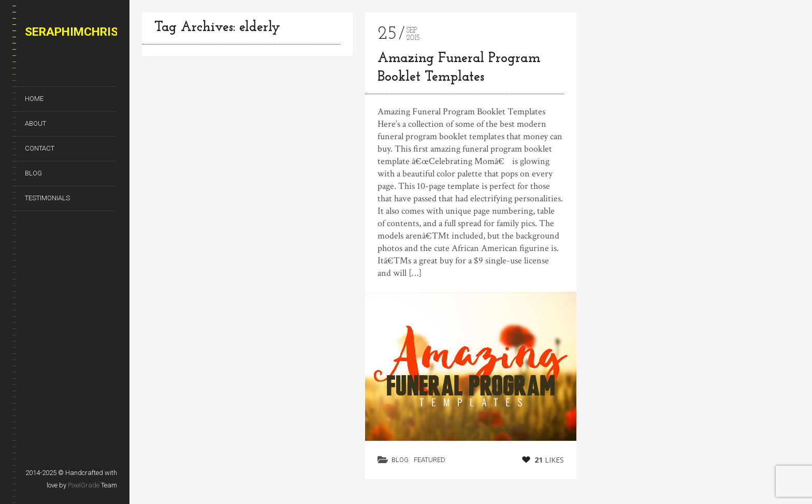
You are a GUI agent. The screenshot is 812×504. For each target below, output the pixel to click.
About (35, 123)
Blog (33, 173)
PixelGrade (84, 485)
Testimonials (47, 198)
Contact (40, 148)
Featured (430, 460)
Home (34, 99)
